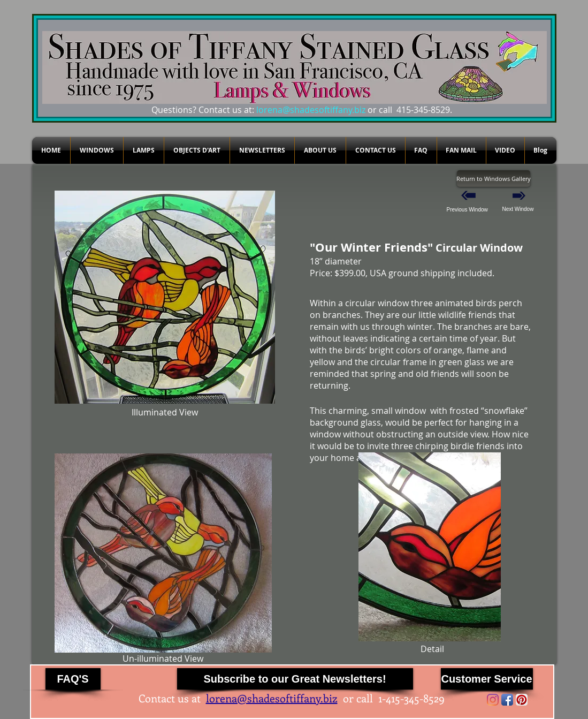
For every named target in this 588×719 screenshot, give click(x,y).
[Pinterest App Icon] (522, 700)
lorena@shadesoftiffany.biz (311, 110)
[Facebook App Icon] (507, 700)
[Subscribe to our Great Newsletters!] (295, 679)
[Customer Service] (487, 679)
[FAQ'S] (73, 679)
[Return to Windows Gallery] (494, 179)
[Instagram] (493, 700)
